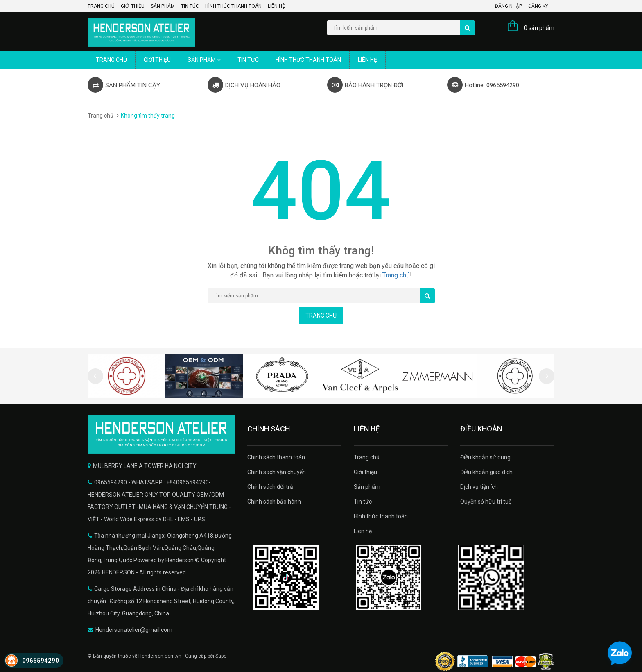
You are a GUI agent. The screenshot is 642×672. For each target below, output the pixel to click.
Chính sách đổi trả (270, 487)
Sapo (221, 656)
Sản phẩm (163, 6)
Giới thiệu (133, 6)
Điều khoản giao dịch (486, 472)
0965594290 (41, 661)
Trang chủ (101, 6)
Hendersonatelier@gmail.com (134, 630)
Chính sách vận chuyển (277, 472)
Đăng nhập (509, 6)
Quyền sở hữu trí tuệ (486, 502)
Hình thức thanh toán (233, 6)
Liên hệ (276, 6)
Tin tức (190, 6)
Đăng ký (538, 6)
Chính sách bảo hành (274, 502)
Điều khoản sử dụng (485, 457)
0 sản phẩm (539, 28)
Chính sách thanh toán (276, 457)
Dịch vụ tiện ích (479, 487)
